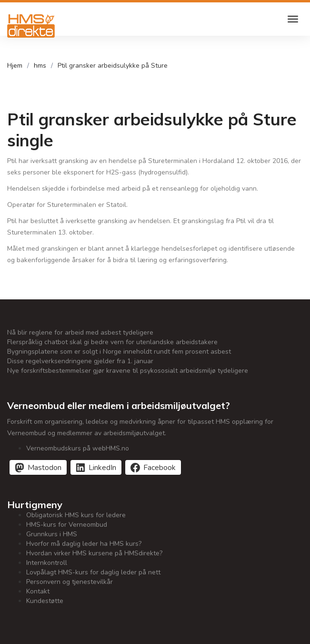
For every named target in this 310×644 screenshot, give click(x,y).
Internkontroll (47, 563)
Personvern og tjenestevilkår (70, 582)
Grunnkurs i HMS (52, 534)
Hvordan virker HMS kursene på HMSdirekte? (94, 553)
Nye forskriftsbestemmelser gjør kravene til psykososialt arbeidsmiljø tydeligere (128, 371)
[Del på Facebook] (153, 467)
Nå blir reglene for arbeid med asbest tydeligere (80, 332)
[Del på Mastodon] (38, 467)
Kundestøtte (45, 601)
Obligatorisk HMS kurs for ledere (76, 515)
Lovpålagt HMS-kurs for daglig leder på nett (93, 572)
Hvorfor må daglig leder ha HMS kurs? (84, 544)
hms (40, 66)
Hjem (15, 66)
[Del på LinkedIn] (96, 467)
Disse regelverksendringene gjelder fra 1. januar (80, 361)
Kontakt (38, 591)
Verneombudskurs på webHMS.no (78, 448)
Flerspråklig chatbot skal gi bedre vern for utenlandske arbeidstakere (112, 342)
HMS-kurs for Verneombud (67, 525)
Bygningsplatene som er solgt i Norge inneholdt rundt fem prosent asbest (119, 352)
